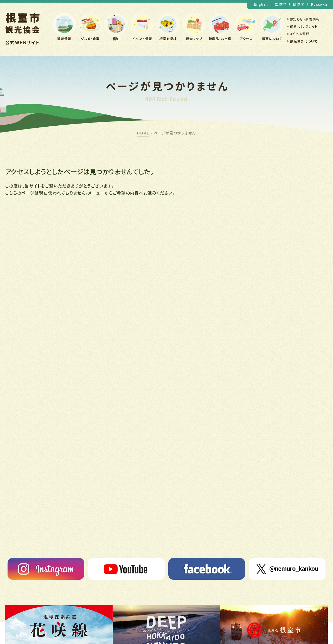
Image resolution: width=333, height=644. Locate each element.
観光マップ (194, 39)
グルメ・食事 (90, 39)
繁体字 (280, 4)
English (261, 4)
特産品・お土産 (220, 39)
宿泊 (116, 39)
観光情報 (64, 39)
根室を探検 (168, 39)
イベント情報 (142, 39)
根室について (272, 39)
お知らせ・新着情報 (305, 19)
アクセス (246, 39)
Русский (319, 4)
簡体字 (299, 4)
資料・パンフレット (304, 26)
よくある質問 (300, 34)
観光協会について (304, 41)
